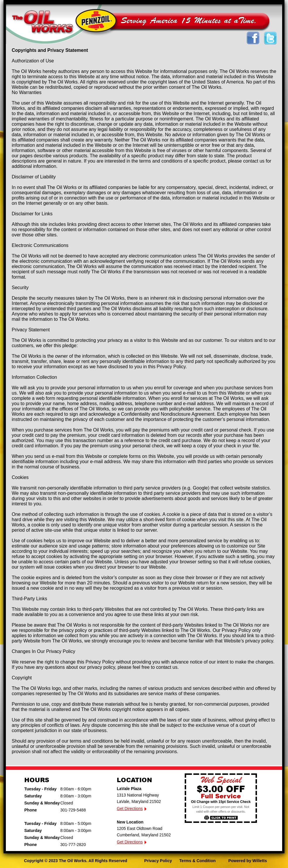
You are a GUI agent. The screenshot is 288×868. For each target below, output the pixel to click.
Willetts (260, 861)
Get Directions (130, 809)
